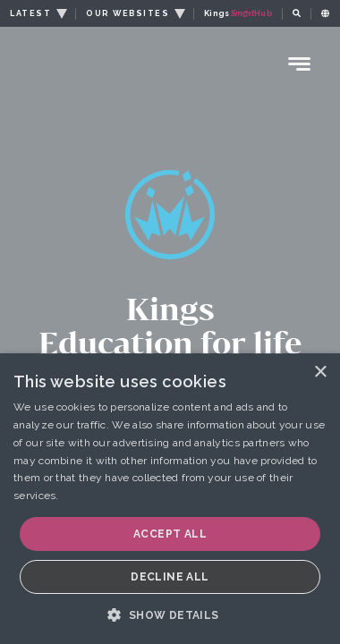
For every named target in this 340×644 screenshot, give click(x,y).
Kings (238, 13)
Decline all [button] (170, 577)
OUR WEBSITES (127, 13)
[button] (170, 614)
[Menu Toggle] (300, 64)
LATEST (30, 13)
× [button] (320, 373)
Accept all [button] (170, 534)
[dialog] (170, 499)
